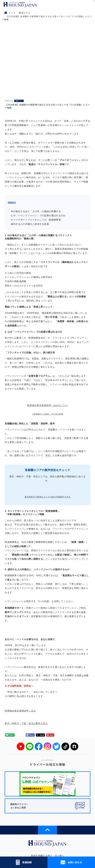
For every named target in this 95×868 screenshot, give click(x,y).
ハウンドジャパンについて (24, 815)
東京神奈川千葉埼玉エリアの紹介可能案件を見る (48, 437)
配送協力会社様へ (24, 806)
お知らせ (71, 815)
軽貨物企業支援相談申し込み (20, 651)
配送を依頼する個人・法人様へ (47, 796)
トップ (12, 13)
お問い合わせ (71, 862)
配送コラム (24, 13)
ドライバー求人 (71, 806)
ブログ (71, 825)
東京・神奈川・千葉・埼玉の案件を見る (26, 664)
